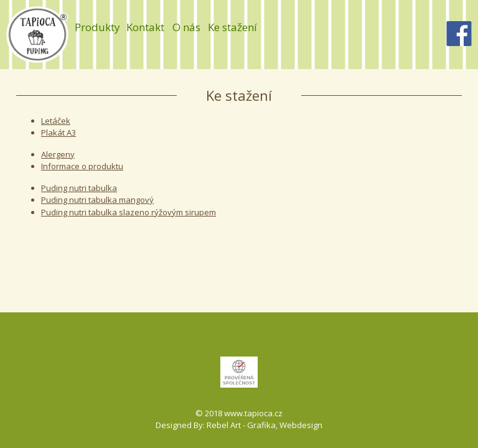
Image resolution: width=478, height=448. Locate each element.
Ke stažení (232, 27)
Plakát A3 (59, 133)
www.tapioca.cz (253, 413)
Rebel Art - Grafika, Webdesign (265, 425)
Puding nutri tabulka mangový (97, 200)
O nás (186, 27)
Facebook (459, 34)
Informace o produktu (82, 166)
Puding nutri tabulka (79, 188)
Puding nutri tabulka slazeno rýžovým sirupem (129, 212)
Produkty (97, 27)
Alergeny (58, 154)
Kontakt (145, 27)
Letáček (56, 121)
